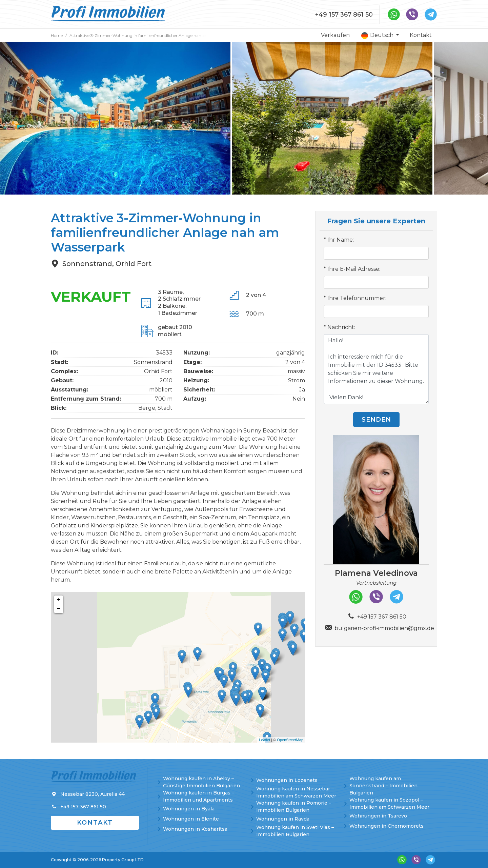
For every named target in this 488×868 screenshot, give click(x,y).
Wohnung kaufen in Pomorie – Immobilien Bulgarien (294, 806)
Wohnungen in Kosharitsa (195, 829)
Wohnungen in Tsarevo (378, 816)
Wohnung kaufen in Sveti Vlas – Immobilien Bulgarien (295, 831)
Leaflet (265, 740)
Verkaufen (335, 35)
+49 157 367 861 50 (344, 15)
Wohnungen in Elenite (191, 819)
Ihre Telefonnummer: (357, 298)
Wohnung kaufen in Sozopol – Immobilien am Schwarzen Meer (389, 803)
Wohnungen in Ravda (283, 819)
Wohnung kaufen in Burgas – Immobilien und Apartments (199, 796)
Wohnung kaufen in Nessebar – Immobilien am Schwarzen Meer (296, 792)
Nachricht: (341, 327)
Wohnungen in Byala (189, 809)
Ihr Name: (341, 240)
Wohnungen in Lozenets (287, 780)
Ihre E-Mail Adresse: (354, 269)
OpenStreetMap (290, 740)
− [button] (59, 609)
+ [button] (59, 600)
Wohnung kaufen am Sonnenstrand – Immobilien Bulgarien (383, 786)
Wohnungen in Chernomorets (387, 826)
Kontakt (421, 35)
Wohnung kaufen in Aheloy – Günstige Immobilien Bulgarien (201, 782)
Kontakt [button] (95, 823)
